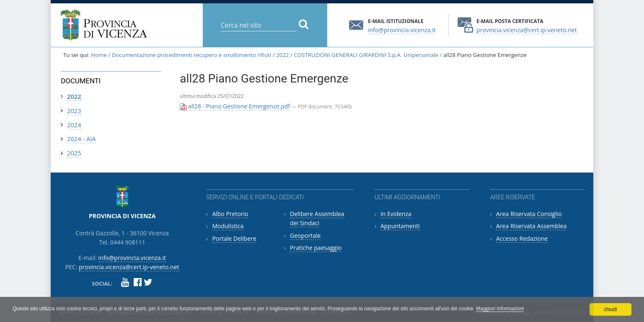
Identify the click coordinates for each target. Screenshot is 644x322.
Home (99, 55)
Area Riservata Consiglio (529, 214)
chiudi (610, 309)
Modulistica (228, 226)
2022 (282, 55)
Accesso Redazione (522, 238)
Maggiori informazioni (500, 309)
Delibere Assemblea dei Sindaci (317, 218)
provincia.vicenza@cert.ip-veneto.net (526, 30)
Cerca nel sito (220, 19)
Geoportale (305, 236)
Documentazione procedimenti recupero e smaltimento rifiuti (192, 55)
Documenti (81, 81)
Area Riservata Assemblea (531, 226)
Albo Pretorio (230, 214)
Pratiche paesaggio (316, 248)
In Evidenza (396, 214)
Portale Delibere (234, 238)
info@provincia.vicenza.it (402, 30)
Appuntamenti (400, 226)
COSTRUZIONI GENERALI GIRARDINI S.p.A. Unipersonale (366, 55)
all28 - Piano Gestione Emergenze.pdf (235, 106)
